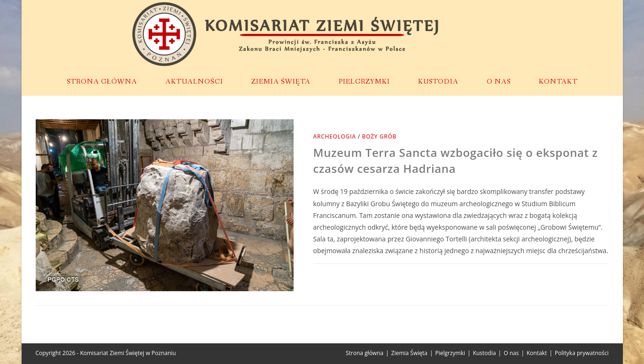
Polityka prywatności (582, 353)
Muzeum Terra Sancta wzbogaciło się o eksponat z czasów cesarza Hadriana (456, 160)
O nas (511, 353)
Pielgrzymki (450, 353)
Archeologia (335, 136)
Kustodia (485, 353)
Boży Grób (379, 136)
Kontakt (537, 353)
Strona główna (365, 353)
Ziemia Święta (409, 353)
